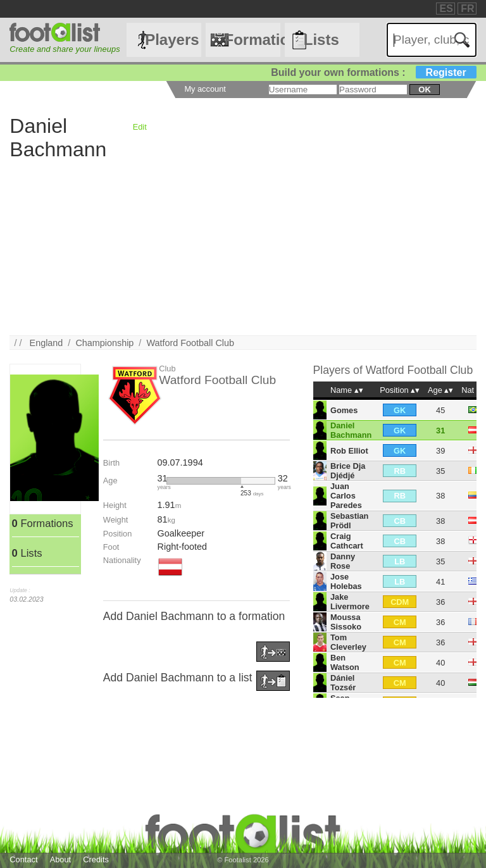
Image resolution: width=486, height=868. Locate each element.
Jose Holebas (346, 581)
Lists (321, 40)
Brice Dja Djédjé (348, 471)
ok (424, 90)
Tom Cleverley (348, 642)
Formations (252, 40)
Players (172, 40)
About (60, 859)
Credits (96, 859)
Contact (23, 859)
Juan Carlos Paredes (346, 496)
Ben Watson (345, 662)
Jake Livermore (350, 602)
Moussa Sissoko (346, 622)
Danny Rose (343, 561)
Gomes (344, 410)
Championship (104, 343)
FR (467, 9)
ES (446, 9)
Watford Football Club (190, 343)
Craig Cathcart (347, 541)
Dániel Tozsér (343, 683)
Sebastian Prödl (349, 521)
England (47, 343)
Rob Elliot (349, 451)
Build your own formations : (373, 72)
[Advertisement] (243, 247)
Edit (140, 127)
